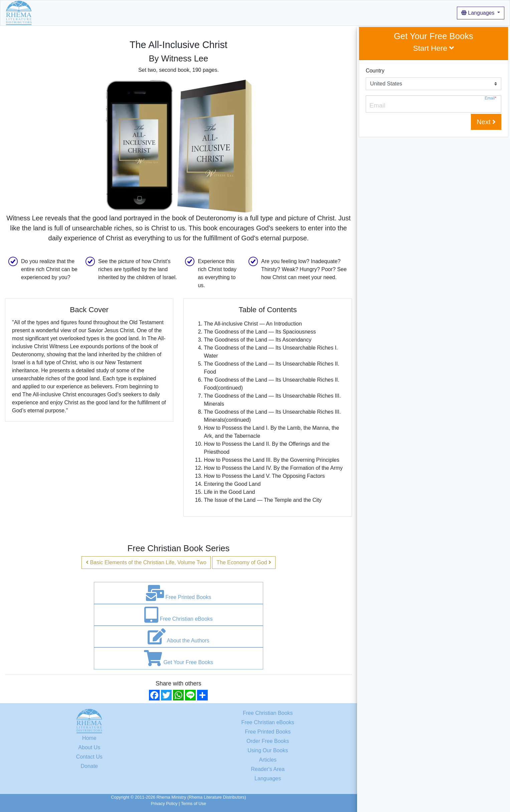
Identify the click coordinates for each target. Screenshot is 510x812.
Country (375, 71)
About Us (127, 13)
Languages (479, 13)
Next (486, 122)
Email (490, 98)
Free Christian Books (268, 713)
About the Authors (179, 636)
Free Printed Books (179, 593)
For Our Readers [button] (236, 13)
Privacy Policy (164, 803)
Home (45, 13)
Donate (89, 766)
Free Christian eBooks (179, 615)
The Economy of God (244, 562)
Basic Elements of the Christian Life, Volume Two (146, 562)
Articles (202, 13)
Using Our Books (268, 750)
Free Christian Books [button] (82, 13)
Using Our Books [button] (164, 13)
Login (272, 13)
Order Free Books (268, 741)
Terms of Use (194, 803)
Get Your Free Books (179, 658)
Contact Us (89, 757)
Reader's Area (268, 769)
